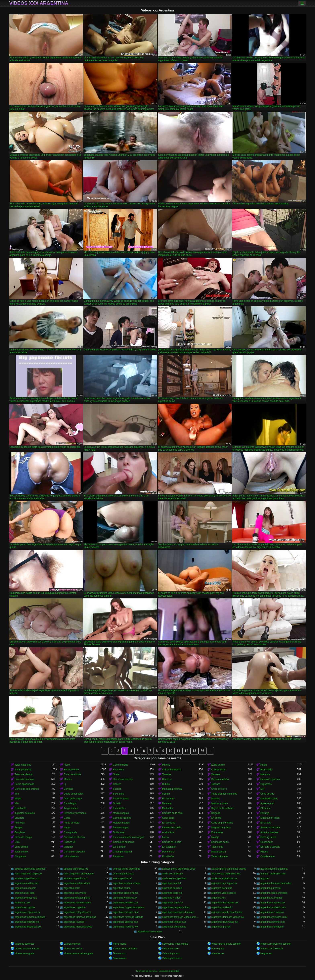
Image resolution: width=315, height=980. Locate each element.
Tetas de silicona (24, 774)
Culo (17, 842)
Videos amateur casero (27, 949)
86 (202, 751)
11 (178, 751)
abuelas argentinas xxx (76, 869)
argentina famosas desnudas (276, 883)
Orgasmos (266, 784)
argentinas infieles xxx (174, 922)
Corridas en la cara (172, 813)
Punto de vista (72, 823)
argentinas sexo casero (150, 932)
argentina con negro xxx (224, 883)
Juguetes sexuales (25, 813)
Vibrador (68, 847)
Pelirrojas (20, 823)
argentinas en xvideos (272, 912)
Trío (17, 794)
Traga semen (71, 808)
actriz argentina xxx (123, 874)
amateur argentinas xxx (27, 878)
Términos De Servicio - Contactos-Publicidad (158, 971)
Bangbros (20, 832)
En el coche (119, 847)
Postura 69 (70, 842)
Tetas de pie (21, 852)
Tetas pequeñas (23, 770)
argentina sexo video (75, 893)
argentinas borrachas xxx (225, 903)
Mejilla (18, 799)
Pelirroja (265, 813)
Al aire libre (168, 832)
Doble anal (119, 832)
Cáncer (117, 784)
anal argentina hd (122, 878)
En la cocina (169, 823)
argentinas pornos (221, 927)
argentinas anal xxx (172, 903)
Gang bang (168, 818)
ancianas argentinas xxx (224, 878)
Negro (67, 828)
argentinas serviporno (272, 927)
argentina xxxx (22, 903)
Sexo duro (118, 794)
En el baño (168, 856)
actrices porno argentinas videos (229, 869)
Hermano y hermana (75, 813)
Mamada (167, 803)
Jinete (116, 774)
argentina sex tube (25, 893)
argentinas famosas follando (128, 917)
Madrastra (168, 808)
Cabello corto (267, 856)
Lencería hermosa (24, 779)
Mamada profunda (172, 789)
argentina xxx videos (271, 898)
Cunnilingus (70, 803)
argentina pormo (122, 888)
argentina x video (171, 898)
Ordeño (117, 803)
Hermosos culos (220, 842)
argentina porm (72, 888)
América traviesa (269, 832)
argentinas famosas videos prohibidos (181, 917)
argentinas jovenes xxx (273, 922)
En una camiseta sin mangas (128, 837)
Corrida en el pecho (123, 842)
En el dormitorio (72, 774)
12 (186, 751)
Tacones (216, 784)
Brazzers (19, 818)
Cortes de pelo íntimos (27, 789)
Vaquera (216, 774)
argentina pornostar (271, 888)
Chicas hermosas (171, 770)
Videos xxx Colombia (272, 949)
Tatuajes (167, 774)
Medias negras (121, 813)
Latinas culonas (72, 944)
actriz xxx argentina (172, 874)
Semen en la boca (270, 828)
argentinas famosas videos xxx (228, 917)
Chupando (20, 856)
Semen (166, 794)
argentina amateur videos (126, 883)
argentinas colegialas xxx (77, 912)
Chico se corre (219, 789)
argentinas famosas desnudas (80, 917)
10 (171, 751)
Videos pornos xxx (172, 958)
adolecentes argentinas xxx (226, 874)
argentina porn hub (172, 888)
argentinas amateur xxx (125, 903)
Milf (262, 789)
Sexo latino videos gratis (175, 944)
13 (194, 751)
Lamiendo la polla (172, 828)
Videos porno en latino (125, 949)
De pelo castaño (220, 779)
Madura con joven (270, 818)
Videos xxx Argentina (39, 3)
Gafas (67, 818)
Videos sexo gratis (25, 953)
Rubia (263, 765)
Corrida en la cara (172, 842)
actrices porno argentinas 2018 (179, 869)
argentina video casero (223, 893)
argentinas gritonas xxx (125, 922)
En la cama (168, 799)
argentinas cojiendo (222, 907)
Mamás (215, 799)
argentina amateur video (77, 883)
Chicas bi (265, 808)
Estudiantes (119, 808)
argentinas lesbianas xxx (28, 927)
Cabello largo (218, 770)
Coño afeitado (120, 765)
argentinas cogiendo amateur (128, 907)
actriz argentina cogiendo (28, 874)
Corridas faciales (122, 818)
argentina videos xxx (26, 898)
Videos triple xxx (171, 953)
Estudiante (20, 808)
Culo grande (70, 832)
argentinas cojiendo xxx (27, 912)
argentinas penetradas (174, 927)
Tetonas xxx (119, 953)
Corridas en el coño (74, 837)
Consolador (266, 842)
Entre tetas (217, 832)
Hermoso (167, 779)
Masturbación (219, 852)
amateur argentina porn (273, 874)
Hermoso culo (71, 770)
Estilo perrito (218, 765)
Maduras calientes (24, 944)
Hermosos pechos (270, 779)
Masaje (215, 837)
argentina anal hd (171, 883)
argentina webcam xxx (125, 898)
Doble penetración (74, 794)
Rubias (166, 784)
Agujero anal (267, 803)
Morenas (265, 774)
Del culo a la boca (270, 847)
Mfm (17, 803)
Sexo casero (120, 958)
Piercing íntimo (268, 837)
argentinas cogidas (25, 907)
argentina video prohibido (274, 893)
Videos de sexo (170, 949)
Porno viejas (120, 944)
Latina (165, 837)
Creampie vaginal (122, 852)
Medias (68, 779)
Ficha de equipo (23, 837)
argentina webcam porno (77, 898)
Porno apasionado (24, 784)
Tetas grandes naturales (224, 794)
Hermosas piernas (123, 779)
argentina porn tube (222, 888)
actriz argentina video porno (79, 874)
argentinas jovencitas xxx (225, 922)
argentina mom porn (25, 888)
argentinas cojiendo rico (273, 907)
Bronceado (266, 770)
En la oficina (21, 847)
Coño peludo (267, 794)
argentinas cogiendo (75, 907)
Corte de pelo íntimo (222, 823)
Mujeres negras (121, 823)
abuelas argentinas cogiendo (30, 869)
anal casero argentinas (174, 878)
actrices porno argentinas (126, 869)
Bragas (18, 828)
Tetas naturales (23, 765)
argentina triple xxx (172, 893)
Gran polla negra (73, 799)
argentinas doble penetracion (227, 912)
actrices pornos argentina (274, 869)
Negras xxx (266, 953)
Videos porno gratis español (226, 944)
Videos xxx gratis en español (276, 944)
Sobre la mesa (121, 799)
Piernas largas (121, 828)
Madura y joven (220, 803)
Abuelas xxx (218, 953)
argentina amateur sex (27, 883)
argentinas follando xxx (27, 922)
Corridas (68, 789)
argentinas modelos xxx (126, 927)
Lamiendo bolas (269, 799)
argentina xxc (218, 898)
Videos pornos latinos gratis (79, 953)
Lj (65, 784)
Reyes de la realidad (222, 808)
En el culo (266, 823)
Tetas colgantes (220, 856)
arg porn (265, 878)
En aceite (216, 818)
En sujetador (169, 847)
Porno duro (168, 852)
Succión (117, 789)
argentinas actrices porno (77, 903)
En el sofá (118, 770)
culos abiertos (71, 856)
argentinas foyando (74, 922)
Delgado (216, 813)
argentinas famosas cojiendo (30, 917)
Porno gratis (218, 949)
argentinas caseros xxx (273, 903)
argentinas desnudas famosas (178, 912)
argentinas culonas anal (126, 912)
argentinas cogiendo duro (176, 907)
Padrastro (118, 856)
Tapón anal (217, 847)
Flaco (67, 765)
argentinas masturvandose (78, 927)
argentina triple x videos (126, 893)
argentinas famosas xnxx (274, 917)
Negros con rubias (221, 828)
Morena (166, 765)
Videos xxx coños (73, 949)
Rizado (264, 852)
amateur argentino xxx (76, 878)
